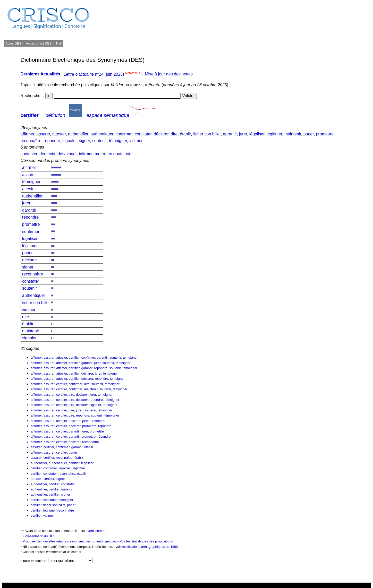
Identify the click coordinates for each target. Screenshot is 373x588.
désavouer (67, 154)
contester (29, 154)
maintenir (293, 134)
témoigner (118, 141)
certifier (30, 115)
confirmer (124, 134)
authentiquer (102, 134)
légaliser (257, 134)
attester (59, 134)
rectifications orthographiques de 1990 (150, 547)
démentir (47, 154)
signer (84, 141)
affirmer (27, 134)
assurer (43, 134)
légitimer (274, 134)
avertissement (96, 531)
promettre (325, 134)
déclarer (161, 134)
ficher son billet (207, 134)
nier (129, 154)
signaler (69, 141)
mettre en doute (109, 154)
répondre (52, 141)
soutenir (99, 141)
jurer (243, 134)
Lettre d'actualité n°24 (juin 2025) (102, 74)
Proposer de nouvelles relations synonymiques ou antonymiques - (71, 541)
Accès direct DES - (40, 43)
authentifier (78, 134)
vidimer (136, 141)
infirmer (86, 154)
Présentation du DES (40, 536)
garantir (230, 134)
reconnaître (31, 141)
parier (309, 134)
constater (143, 134)
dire (174, 134)
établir (185, 134)
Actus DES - (14, 43)
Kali (59, 43)
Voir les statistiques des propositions (146, 541)
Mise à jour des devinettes (169, 74)
